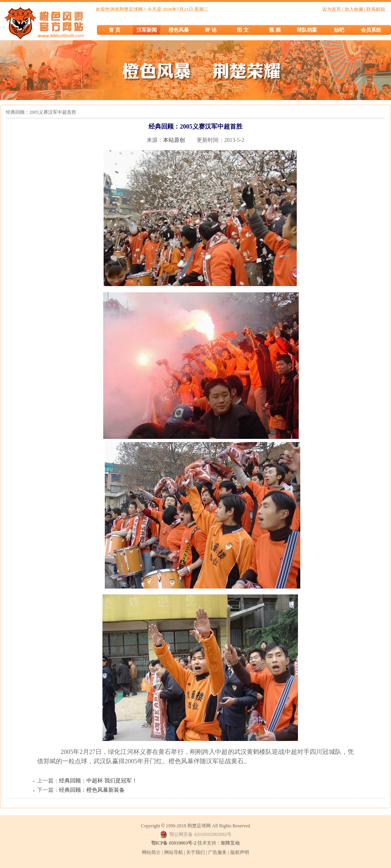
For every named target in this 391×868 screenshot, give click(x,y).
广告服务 (217, 852)
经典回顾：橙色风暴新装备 (92, 790)
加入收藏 (354, 9)
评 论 (211, 30)
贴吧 (339, 30)
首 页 (114, 30)
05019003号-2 (183, 843)
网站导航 (174, 852)
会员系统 (371, 30)
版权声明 (240, 852)
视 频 (275, 30)
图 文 (243, 30)
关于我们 (195, 852)
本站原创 (174, 140)
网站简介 (151, 852)
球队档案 (307, 30)
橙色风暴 (179, 30)
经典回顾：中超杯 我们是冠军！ (98, 781)
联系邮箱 (376, 9)
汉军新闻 (147, 30)
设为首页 (332, 9)
